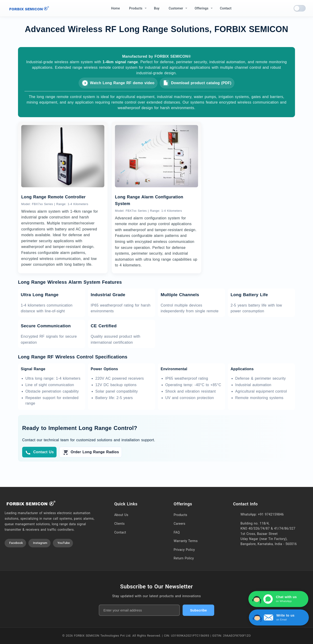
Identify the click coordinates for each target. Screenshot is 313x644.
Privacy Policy (184, 550)
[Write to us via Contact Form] (283, 617)
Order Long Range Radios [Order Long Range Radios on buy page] (91, 452)
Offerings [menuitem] (202, 8)
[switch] (300, 8)
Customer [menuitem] (176, 8)
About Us (121, 515)
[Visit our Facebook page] (15, 543)
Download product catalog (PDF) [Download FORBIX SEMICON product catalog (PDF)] (197, 83)
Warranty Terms (186, 541)
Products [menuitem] (136, 8)
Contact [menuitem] (226, 8)
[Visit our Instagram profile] (39, 543)
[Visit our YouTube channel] (63, 543)
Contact (120, 532)
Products (180, 515)
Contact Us (39, 452)
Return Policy (184, 558)
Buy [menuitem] (157, 8)
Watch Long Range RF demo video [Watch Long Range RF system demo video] (118, 83)
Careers (179, 524)
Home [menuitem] (115, 8)
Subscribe (198, 610)
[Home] (28, 8)
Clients (119, 524)
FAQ (177, 532)
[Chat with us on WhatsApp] (280, 599)
